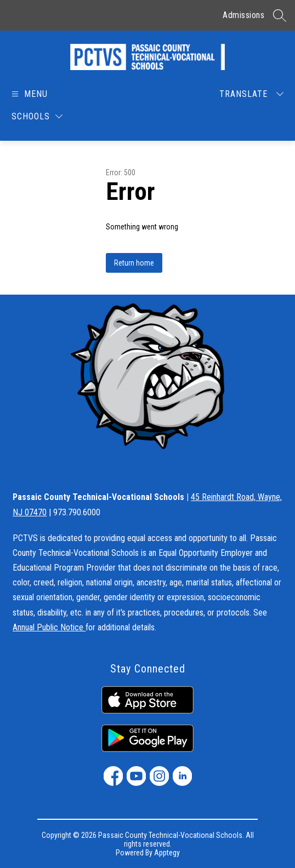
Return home (134, 263)
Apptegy (167, 853)
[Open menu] (29, 94)
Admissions (243, 15)
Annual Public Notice (49, 627)
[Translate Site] (251, 94)
